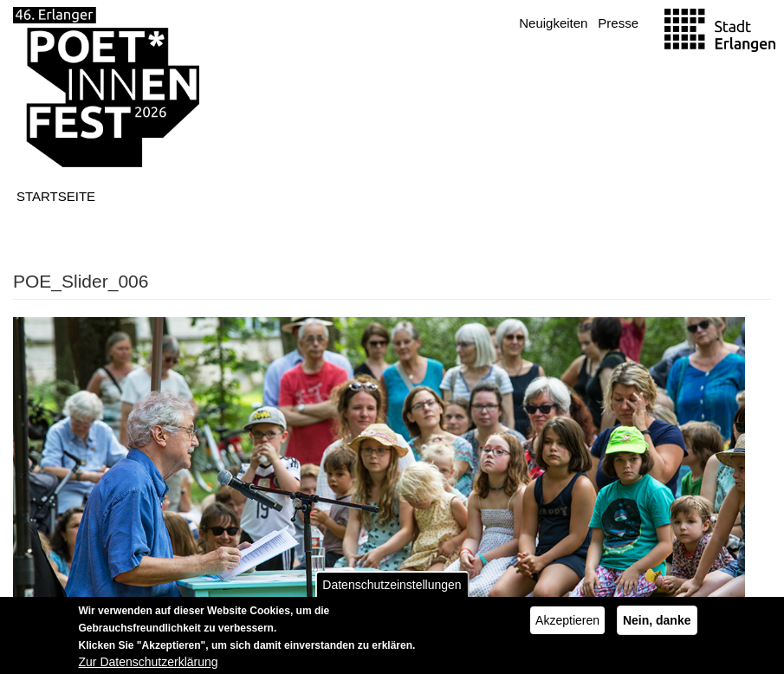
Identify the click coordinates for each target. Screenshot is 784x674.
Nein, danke (657, 627)
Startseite (56, 196)
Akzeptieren (567, 627)
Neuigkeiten (553, 23)
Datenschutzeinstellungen (392, 592)
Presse (618, 23)
